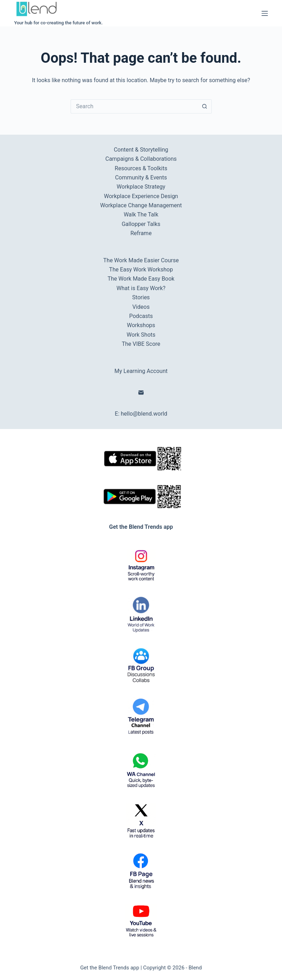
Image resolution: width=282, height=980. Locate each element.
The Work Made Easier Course (141, 260)
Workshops (141, 325)
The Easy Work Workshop (141, 269)
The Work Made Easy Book (141, 279)
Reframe (141, 233)
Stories (141, 297)
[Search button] (205, 106)
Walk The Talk (141, 215)
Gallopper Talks (141, 224)
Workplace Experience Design (141, 196)
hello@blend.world (144, 414)
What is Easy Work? (141, 288)
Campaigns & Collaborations (141, 159)
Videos (141, 307)
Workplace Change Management (141, 205)
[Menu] (265, 13)
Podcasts (141, 316)
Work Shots (141, 335)
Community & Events (141, 177)
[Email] (141, 393)
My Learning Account (141, 371)
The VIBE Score (141, 344)
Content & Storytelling (141, 150)
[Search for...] (134, 106)
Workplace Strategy (141, 187)
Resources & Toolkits (141, 168)
